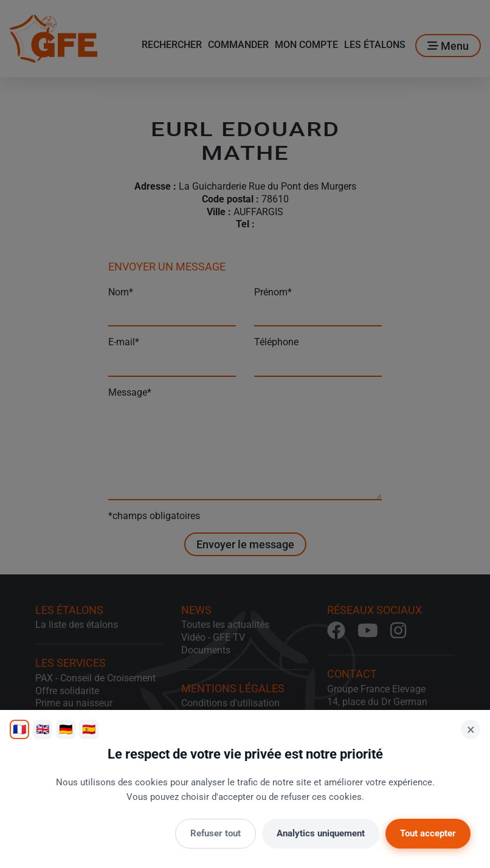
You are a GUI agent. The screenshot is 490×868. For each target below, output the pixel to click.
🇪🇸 (89, 729)
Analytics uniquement (321, 833)
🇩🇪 (66, 729)
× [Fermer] (471, 729)
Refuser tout (216, 833)
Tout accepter (428, 833)
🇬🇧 (43, 729)
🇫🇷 (19, 729)
